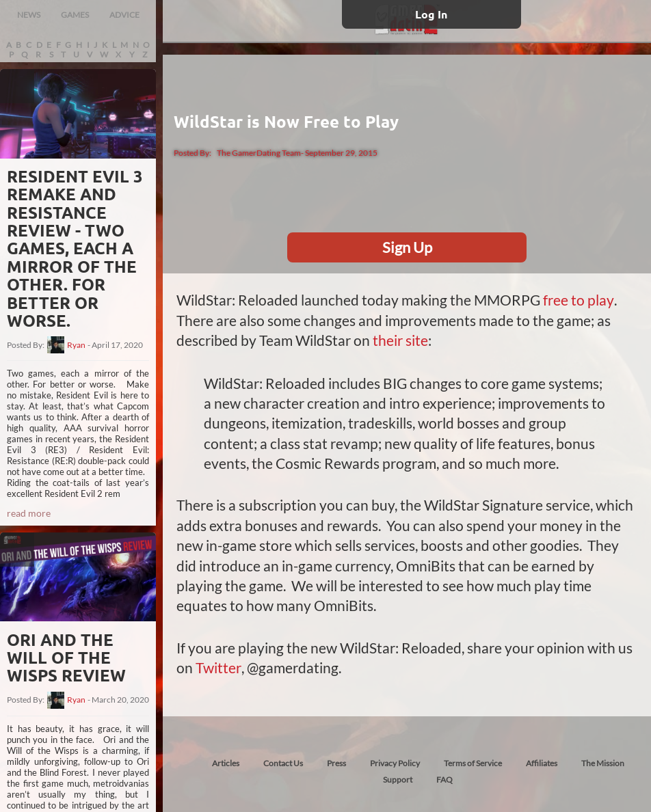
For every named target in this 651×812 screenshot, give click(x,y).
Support (398, 778)
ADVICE (124, 15)
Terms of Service (473, 762)
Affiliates (542, 762)
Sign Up (407, 247)
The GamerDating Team (259, 153)
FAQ (444, 778)
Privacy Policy (395, 762)
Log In (431, 14)
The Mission (603, 762)
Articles (226, 762)
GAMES (75, 15)
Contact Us (283, 762)
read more (29, 513)
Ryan (76, 345)
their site (400, 340)
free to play (578, 300)
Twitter (218, 667)
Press (336, 762)
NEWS (29, 15)
